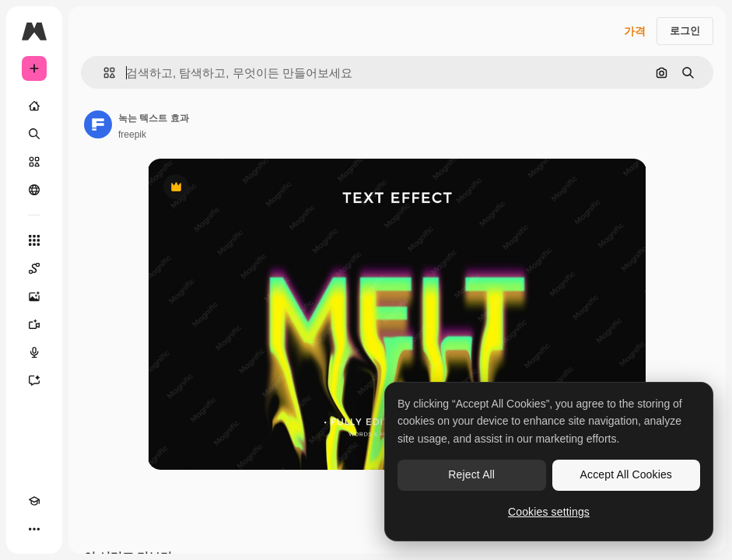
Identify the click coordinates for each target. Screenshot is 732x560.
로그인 (685, 31)
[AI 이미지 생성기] (34, 296)
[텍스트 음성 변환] (34, 352)
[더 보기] (34, 529)
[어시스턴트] (34, 380)
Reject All (471, 474)
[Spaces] (34, 268)
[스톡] (34, 162)
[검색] (34, 134)
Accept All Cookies (626, 474)
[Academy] (34, 501)
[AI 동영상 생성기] (34, 324)
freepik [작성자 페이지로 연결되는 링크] (132, 135)
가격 (635, 31)
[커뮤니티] (34, 190)
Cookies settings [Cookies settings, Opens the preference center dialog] (549, 512)
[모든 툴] (34, 240)
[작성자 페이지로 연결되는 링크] (98, 124)
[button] (103, 73)
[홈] (34, 106)
